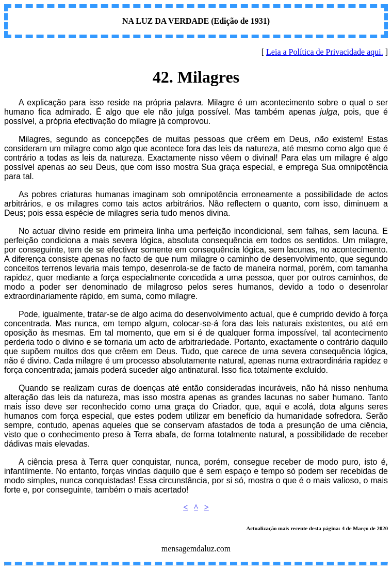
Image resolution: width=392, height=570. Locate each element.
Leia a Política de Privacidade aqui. (325, 52)
